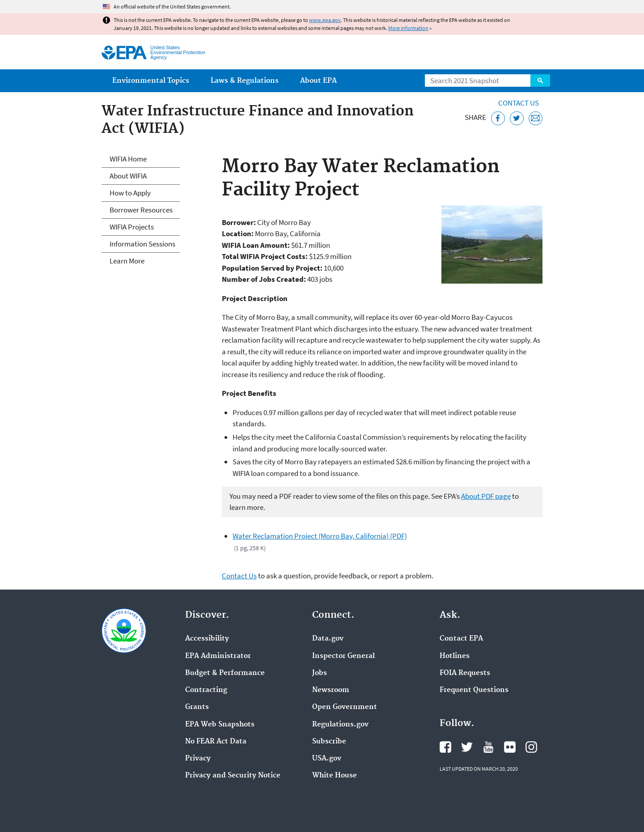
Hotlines (455, 656)
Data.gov (328, 639)
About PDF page (486, 496)
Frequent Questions (474, 690)
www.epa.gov (325, 20)
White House (335, 776)
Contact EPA (461, 639)
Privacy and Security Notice (233, 776)
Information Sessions (142, 244)
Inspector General (343, 656)
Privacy (198, 759)
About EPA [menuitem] (318, 81)
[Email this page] (536, 118)
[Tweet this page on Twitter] (517, 118)
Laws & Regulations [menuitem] (245, 81)
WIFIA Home (128, 159)
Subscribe (329, 742)
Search (540, 81)
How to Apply (130, 193)
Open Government (345, 707)
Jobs (320, 673)
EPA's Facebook (445, 747)
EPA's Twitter (467, 747)
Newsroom (331, 690)
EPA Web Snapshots (220, 725)
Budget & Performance (225, 673)
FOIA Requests (465, 673)
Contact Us (519, 103)
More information (408, 28)
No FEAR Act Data (216, 742)
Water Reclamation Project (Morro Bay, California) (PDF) (320, 536)
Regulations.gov (340, 725)
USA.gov (327, 759)
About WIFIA (128, 176)
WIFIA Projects (132, 227)
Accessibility (207, 639)
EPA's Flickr (510, 747)
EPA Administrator (218, 656)
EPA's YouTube (488, 747)
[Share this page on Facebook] (498, 118)
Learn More (127, 261)
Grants (197, 707)
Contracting (206, 690)
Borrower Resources (141, 210)
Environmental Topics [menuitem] (151, 81)
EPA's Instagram (531, 747)
